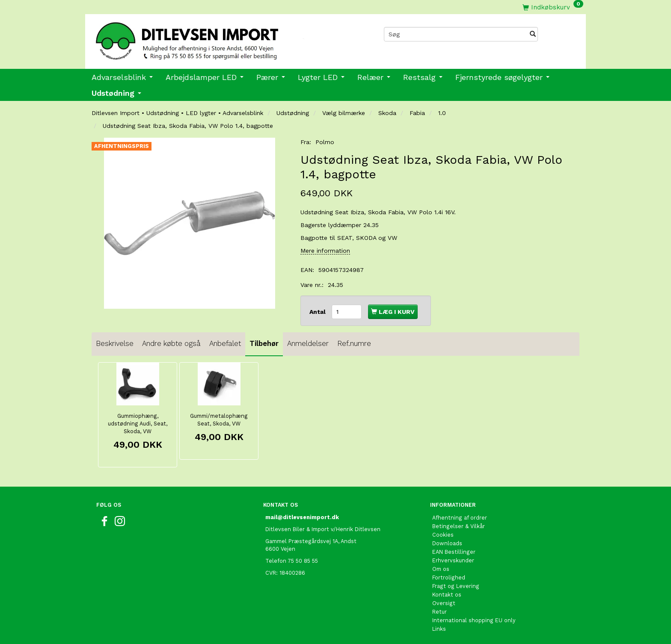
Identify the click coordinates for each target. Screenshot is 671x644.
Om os (441, 569)
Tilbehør (264, 343)
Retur (439, 612)
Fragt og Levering (456, 586)
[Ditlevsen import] (210, 38)
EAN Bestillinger (454, 552)
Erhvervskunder (453, 560)
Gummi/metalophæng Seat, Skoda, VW (219, 420)
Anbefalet (225, 343)
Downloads (447, 543)
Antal (318, 312)
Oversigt (444, 603)
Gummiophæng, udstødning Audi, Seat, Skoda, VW (138, 424)
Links (439, 629)
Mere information (325, 251)
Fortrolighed (449, 578)
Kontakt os (447, 595)
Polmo (325, 142)
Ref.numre (354, 343)
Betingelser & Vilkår (459, 526)
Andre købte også (171, 343)
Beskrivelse (115, 343)
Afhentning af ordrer (460, 518)
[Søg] (533, 34)
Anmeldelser (308, 343)
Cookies (443, 535)
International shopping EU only (474, 620)
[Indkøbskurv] (553, 7)
